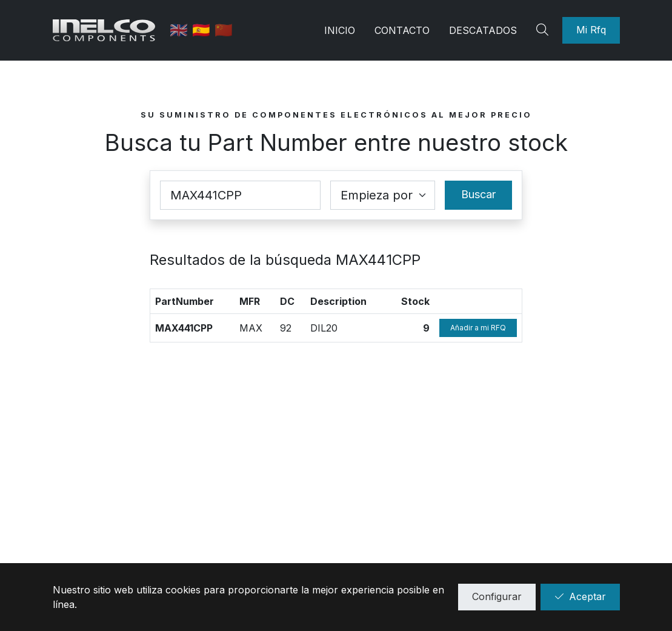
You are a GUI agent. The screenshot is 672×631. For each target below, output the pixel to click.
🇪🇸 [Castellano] (203, 30)
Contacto (402, 30)
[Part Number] (241, 195)
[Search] (544, 30)
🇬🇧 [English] (181, 30)
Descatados (483, 30)
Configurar (497, 596)
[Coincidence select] (383, 195)
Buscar (478, 194)
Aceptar (580, 596)
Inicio (340, 30)
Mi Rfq (591, 30)
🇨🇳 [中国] (224, 30)
